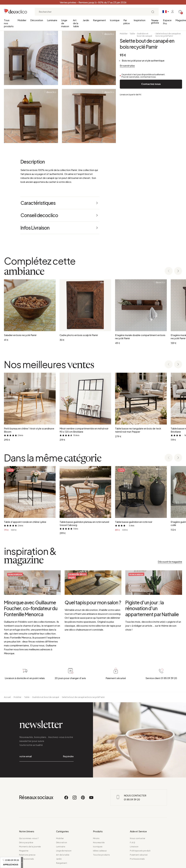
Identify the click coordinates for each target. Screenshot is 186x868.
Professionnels (26, 859)
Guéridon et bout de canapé (144, 35)
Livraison (134, 847)
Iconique (115, 20)
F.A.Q (132, 843)
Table (132, 34)
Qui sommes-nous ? (29, 839)
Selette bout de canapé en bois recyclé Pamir (168, 35)
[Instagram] (75, 799)
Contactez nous (151, 84)
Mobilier (22, 20)
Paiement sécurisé (139, 855)
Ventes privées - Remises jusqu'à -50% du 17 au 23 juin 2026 (93, 2)
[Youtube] (91, 799)
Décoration (37, 20)
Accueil (7, 711)
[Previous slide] (169, 271)
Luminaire (52, 20)
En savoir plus (127, 65)
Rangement (99, 20)
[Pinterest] (83, 799)
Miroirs (96, 839)
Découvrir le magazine (170, 562)
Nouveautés (99, 843)
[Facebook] (66, 799)
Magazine (181, 20)
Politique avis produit (140, 851)
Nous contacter (138, 839)
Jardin (86, 20)
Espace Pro (167, 22)
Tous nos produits (9, 23)
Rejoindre (68, 763)
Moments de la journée (30, 847)
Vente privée (155, 22)
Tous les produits (101, 855)
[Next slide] (178, 271)
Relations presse (27, 855)
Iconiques (98, 847)
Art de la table (76, 23)
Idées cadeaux (100, 851)
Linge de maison (65, 23)
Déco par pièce (26, 843)
